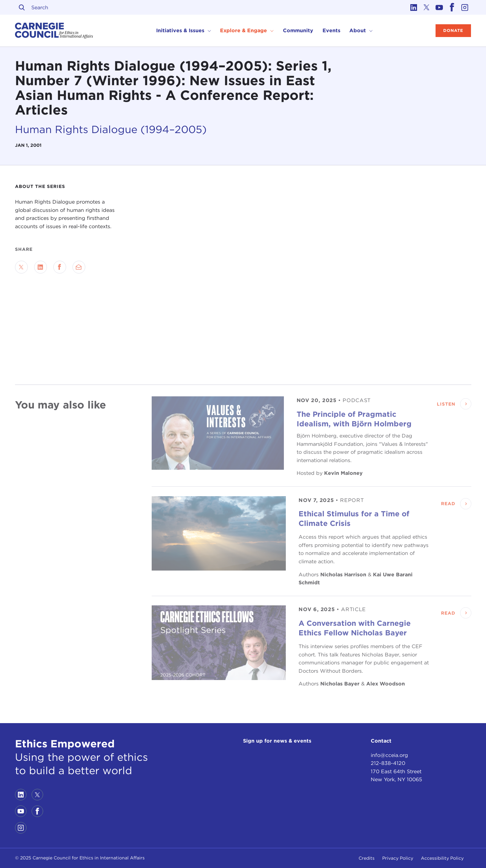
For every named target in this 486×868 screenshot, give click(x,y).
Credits (367, 858)
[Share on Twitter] (21, 267)
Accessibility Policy (442, 858)
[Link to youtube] (439, 7)
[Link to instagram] (465, 7)
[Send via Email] (79, 267)
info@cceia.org (389, 755)
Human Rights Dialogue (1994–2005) (111, 129)
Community (298, 30)
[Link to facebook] (452, 7)
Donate (453, 30)
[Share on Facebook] (60, 267)
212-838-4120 (388, 763)
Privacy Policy (398, 858)
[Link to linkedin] (414, 7)
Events (331, 30)
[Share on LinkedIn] (41, 267)
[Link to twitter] (427, 7)
